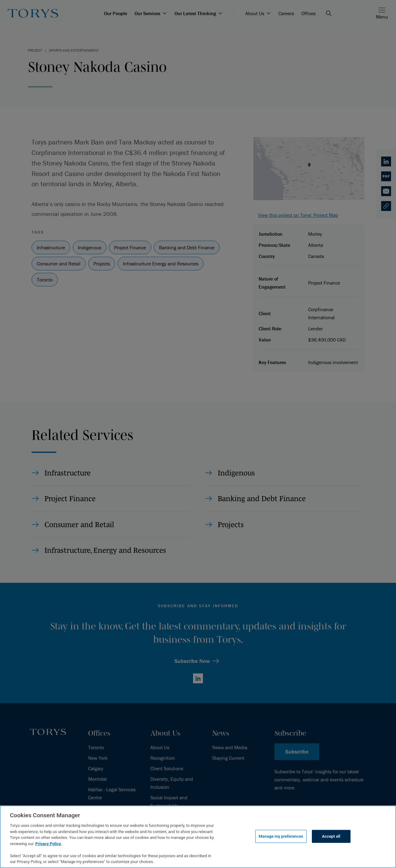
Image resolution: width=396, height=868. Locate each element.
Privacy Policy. (48, 844)
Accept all (331, 836)
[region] (198, 837)
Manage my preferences (281, 836)
